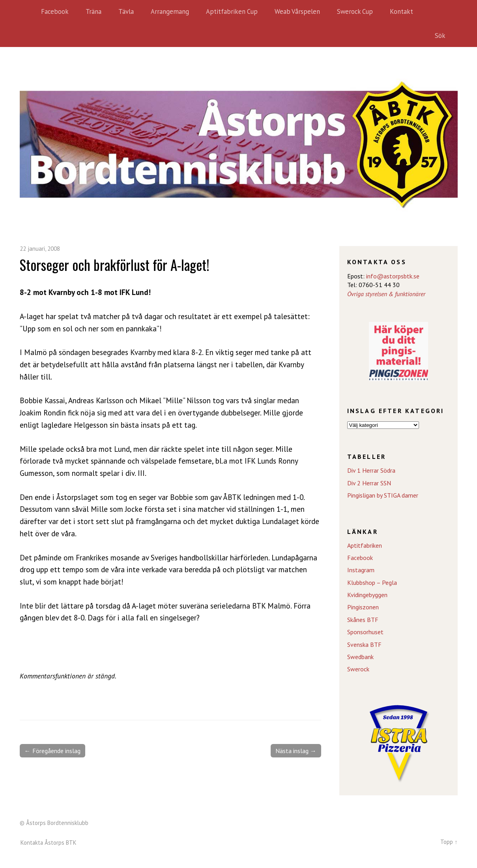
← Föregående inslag (52, 751)
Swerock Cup (355, 11)
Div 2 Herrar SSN (369, 483)
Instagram (361, 570)
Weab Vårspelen (297, 11)
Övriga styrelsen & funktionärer (386, 294)
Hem (28, 12)
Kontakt (401, 11)
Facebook (55, 11)
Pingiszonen (363, 607)
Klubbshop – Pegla (372, 582)
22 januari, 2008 (40, 249)
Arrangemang (170, 11)
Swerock (358, 669)
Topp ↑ (449, 842)
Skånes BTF (363, 620)
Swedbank (360, 657)
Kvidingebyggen (367, 595)
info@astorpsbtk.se (393, 276)
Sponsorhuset (365, 632)
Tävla (126, 11)
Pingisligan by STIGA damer (383, 495)
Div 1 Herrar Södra (371, 470)
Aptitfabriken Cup (232, 11)
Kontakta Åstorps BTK (49, 843)
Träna (94, 11)
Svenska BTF (364, 644)
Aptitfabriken (365, 545)
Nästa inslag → (296, 751)
